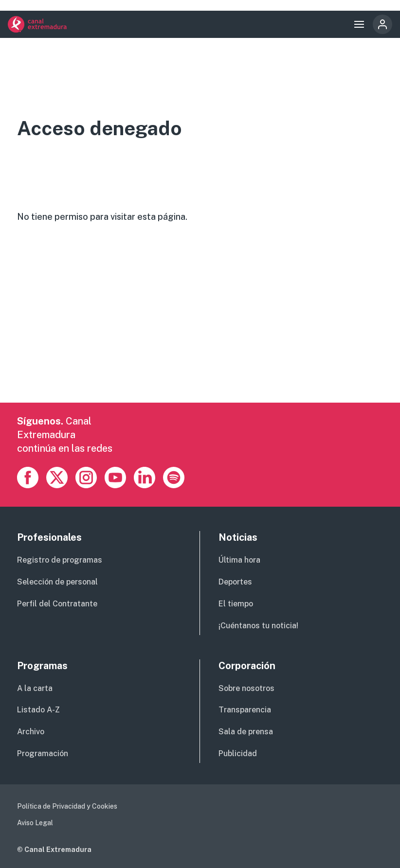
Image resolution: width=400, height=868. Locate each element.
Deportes (235, 582)
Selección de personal (57, 582)
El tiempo (236, 604)
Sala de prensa (246, 732)
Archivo (31, 732)
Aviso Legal (35, 823)
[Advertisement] (200, 335)
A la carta (35, 688)
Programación (43, 753)
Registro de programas (60, 560)
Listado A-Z (38, 710)
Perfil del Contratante (57, 604)
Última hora (239, 560)
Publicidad (238, 753)
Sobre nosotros (246, 688)
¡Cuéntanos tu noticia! (258, 626)
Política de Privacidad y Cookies (67, 806)
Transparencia (245, 710)
